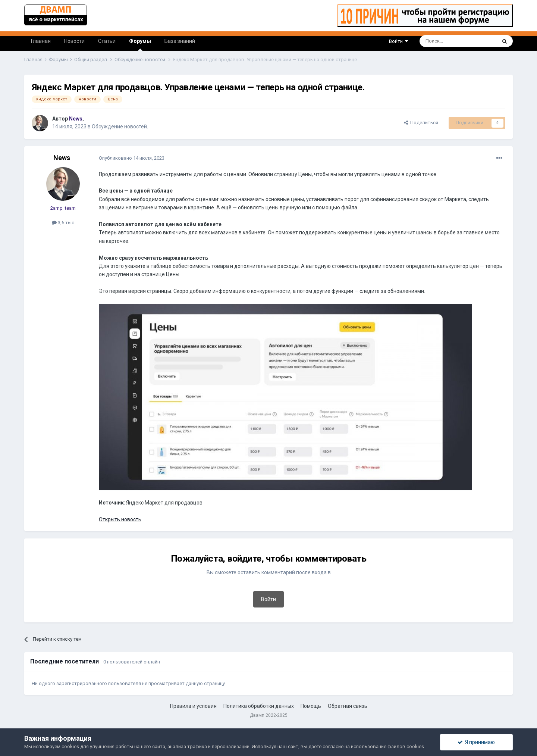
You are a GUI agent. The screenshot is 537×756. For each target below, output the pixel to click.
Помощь (311, 706)
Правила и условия (193, 706)
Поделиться (421, 123)
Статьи (107, 41)
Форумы (140, 44)
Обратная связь (348, 706)
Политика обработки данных (259, 706)
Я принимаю (476, 742)
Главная (41, 41)
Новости (74, 41)
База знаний (180, 41)
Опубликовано (132, 158)
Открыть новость (120, 519)
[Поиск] (441, 41)
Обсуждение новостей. (120, 126)
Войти (398, 41)
